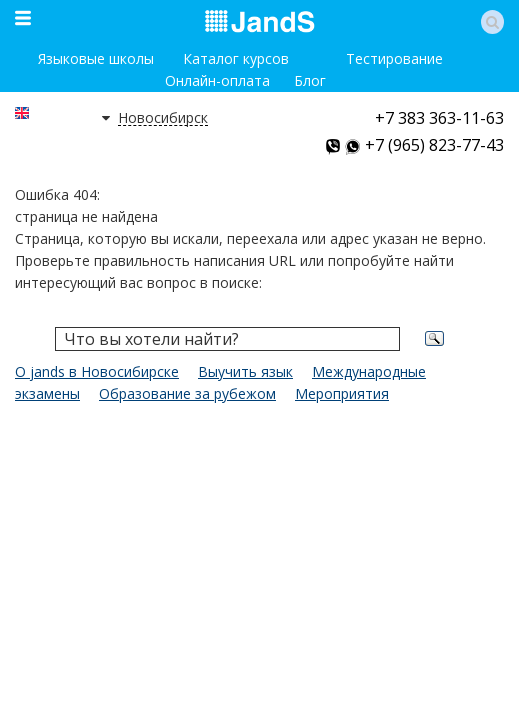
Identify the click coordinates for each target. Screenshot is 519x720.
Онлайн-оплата (217, 80)
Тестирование (394, 58)
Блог (310, 80)
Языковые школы (96, 58)
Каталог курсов (236, 58)
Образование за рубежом (187, 393)
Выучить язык (245, 371)
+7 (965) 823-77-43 (434, 145)
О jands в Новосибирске (97, 371)
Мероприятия (342, 393)
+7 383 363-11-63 (439, 118)
